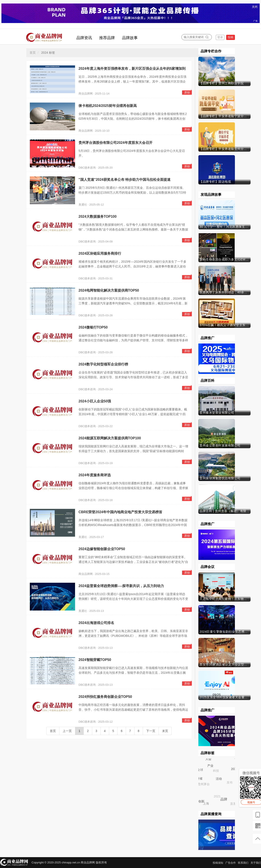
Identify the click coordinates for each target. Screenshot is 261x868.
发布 (230, 783)
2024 (234, 768)
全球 (200, 770)
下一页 (151, 731)
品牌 (223, 799)
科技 (216, 771)
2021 (218, 797)
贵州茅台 (204, 784)
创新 (201, 801)
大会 (208, 759)
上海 (206, 804)
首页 (33, 53)
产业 (210, 765)
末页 (165, 731)
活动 (218, 778)
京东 (234, 804)
